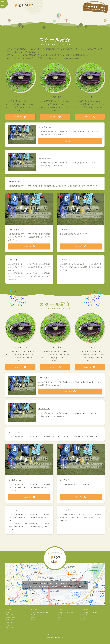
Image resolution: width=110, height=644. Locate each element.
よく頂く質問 (10, 620)
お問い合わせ (10, 628)
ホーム (8, 612)
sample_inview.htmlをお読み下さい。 (77, 58)
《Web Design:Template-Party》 (55, 638)
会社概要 (9, 625)
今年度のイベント (11, 618)
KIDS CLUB (52, 635)
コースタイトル (45, 409)
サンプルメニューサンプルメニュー (41, 612)
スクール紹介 (10, 615)
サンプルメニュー (36, 615)
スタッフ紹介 (10, 623)
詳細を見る (19, 117)
